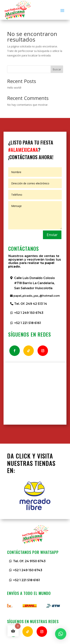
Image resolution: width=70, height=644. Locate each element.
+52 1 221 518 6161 (28, 323)
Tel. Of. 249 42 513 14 (31, 304)
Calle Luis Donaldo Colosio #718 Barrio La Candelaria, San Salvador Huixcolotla (35, 283)
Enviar (52, 235)
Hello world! (14, 88)
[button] (61, 634)
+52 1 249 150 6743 (29, 313)
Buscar (57, 69)
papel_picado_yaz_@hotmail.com (37, 296)
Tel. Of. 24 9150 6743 (29, 561)
